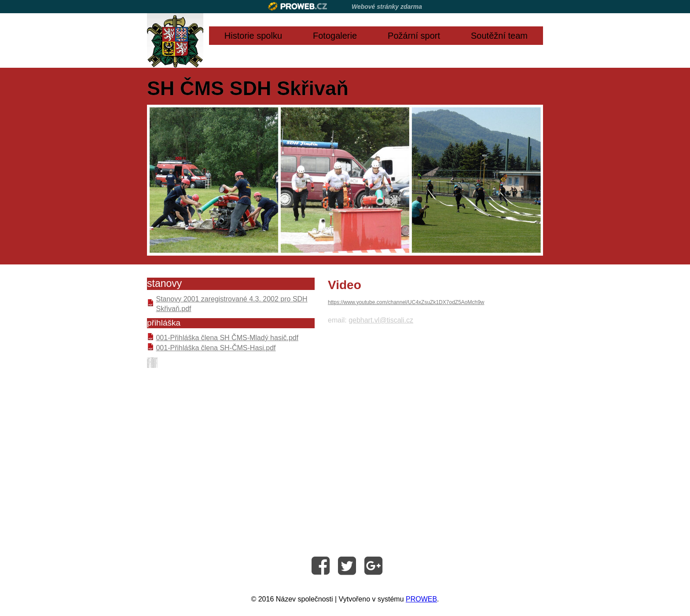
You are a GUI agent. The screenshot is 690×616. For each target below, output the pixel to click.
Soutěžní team (499, 36)
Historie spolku (253, 36)
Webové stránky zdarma (387, 7)
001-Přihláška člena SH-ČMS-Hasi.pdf (216, 348)
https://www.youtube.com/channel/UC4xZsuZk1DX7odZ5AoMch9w (406, 302)
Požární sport (414, 36)
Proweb (298, 6)
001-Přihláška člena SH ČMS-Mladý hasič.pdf (227, 338)
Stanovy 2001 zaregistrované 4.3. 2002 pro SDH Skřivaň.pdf (231, 304)
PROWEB (421, 599)
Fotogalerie (335, 36)
